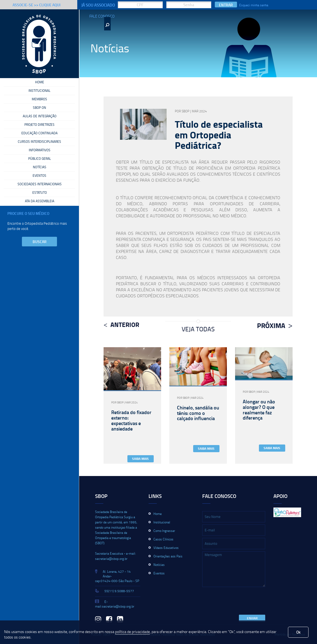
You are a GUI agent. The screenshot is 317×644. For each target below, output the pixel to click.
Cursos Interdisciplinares (39, 142)
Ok (298, 632)
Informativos (40, 150)
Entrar (226, 5)
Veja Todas (198, 329)
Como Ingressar (164, 531)
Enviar (252, 618)
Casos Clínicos (163, 539)
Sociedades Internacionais (40, 184)
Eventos (39, 176)
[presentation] (244, 601)
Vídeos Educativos (166, 548)
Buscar (40, 242)
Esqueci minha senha (254, 5)
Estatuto (40, 193)
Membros (39, 99)
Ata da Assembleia (40, 201)
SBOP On (39, 108)
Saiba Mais (140, 459)
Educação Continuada (39, 133)
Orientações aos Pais (168, 556)
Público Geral (40, 159)
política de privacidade (132, 632)
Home (40, 82)
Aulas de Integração (40, 116)
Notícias (40, 167)
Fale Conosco (102, 16)
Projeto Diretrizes (39, 125)
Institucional (39, 91)
